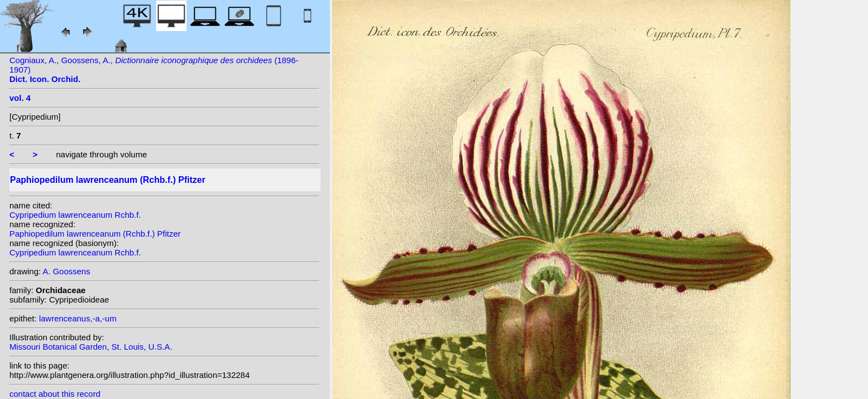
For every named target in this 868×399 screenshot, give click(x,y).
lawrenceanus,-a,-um (77, 318)
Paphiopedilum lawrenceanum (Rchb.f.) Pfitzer (95, 234)
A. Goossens (66, 271)
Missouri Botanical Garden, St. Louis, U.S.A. (91, 347)
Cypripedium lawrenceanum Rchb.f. (75, 215)
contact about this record (55, 394)
